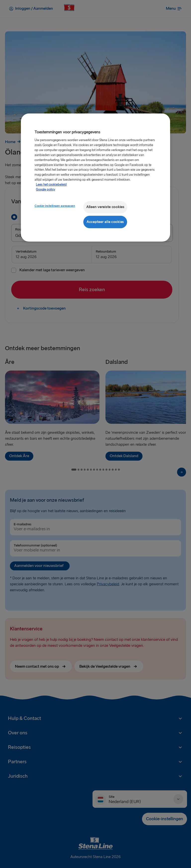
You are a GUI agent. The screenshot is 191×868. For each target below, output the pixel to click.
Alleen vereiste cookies (105, 207)
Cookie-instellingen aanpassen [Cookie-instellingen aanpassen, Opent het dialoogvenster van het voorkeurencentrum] (55, 206)
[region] (95, 178)
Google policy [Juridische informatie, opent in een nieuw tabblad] (46, 190)
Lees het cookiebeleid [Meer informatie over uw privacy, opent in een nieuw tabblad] (51, 185)
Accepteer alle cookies (105, 222)
